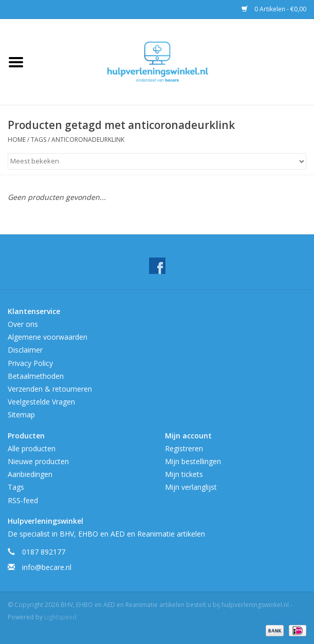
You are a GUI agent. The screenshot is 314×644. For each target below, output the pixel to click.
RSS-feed (23, 500)
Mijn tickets (184, 474)
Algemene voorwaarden (48, 337)
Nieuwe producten (38, 461)
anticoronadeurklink (88, 140)
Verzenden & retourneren (50, 389)
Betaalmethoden (36, 376)
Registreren (184, 448)
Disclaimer (25, 350)
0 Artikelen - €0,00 (274, 9)
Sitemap (21, 415)
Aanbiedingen (30, 474)
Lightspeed (60, 617)
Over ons (23, 324)
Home (17, 140)
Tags (39, 140)
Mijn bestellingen (193, 461)
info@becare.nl (47, 567)
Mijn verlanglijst (191, 487)
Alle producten (32, 448)
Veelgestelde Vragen (41, 402)
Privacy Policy (30, 363)
